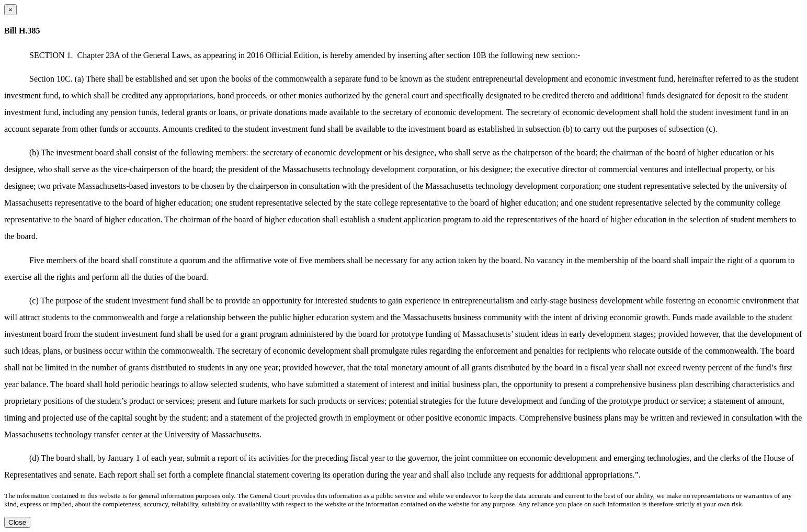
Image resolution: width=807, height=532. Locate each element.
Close (17, 522)
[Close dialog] (10, 10)
